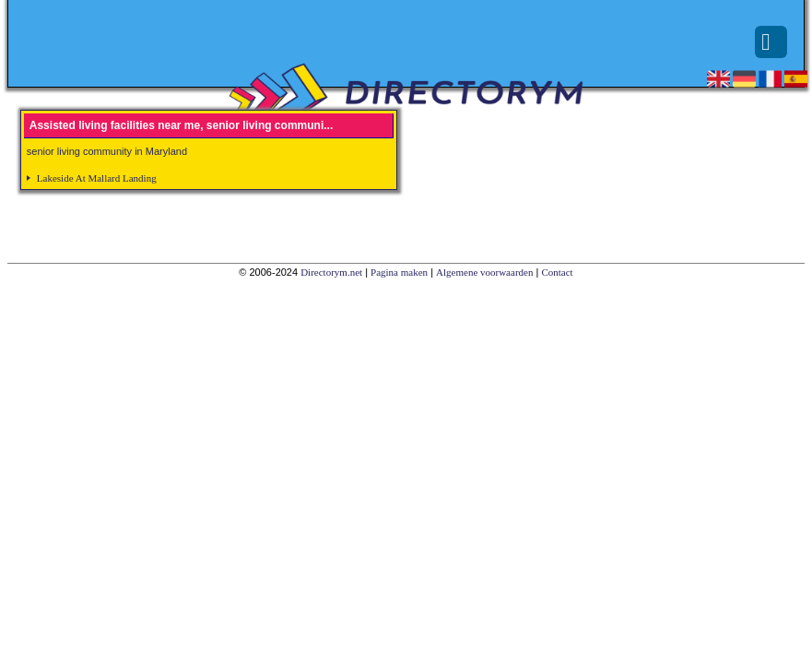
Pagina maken (399, 272)
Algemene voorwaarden (484, 272)
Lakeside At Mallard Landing (97, 178)
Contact (557, 272)
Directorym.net (331, 272)
